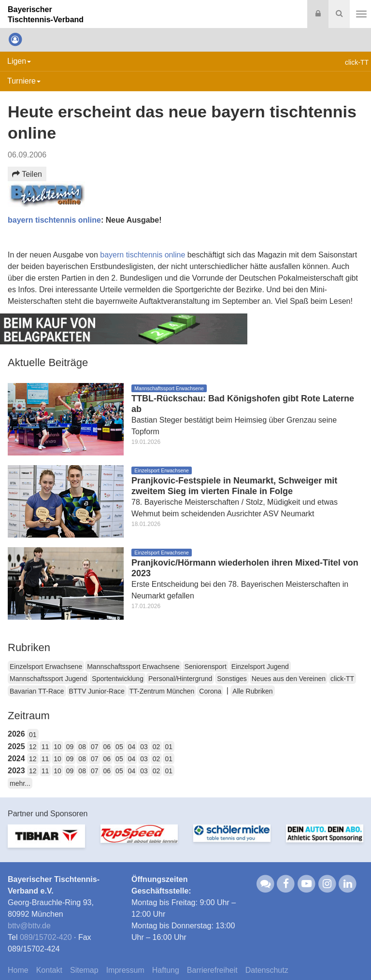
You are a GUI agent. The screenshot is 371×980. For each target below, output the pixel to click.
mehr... (20, 783)
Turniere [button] (24, 81)
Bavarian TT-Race (37, 691)
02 (157, 747)
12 (33, 747)
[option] (46, 842)
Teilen (27, 174)
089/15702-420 (46, 937)
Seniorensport (206, 667)
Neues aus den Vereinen (289, 679)
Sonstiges (232, 679)
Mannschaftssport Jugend (48, 679)
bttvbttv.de (29, 926)
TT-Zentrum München (162, 691)
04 (132, 747)
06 (107, 747)
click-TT (342, 679)
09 (70, 747)
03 (144, 747)
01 (33, 735)
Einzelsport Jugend (260, 667)
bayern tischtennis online (54, 220)
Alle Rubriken (252, 691)
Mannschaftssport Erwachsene (133, 667)
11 (45, 747)
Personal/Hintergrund (180, 679)
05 (119, 747)
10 (57, 747)
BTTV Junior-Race (97, 691)
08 (82, 747)
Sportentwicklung (118, 679)
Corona (210, 691)
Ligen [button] (19, 61)
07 (95, 747)
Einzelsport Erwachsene (46, 667)
